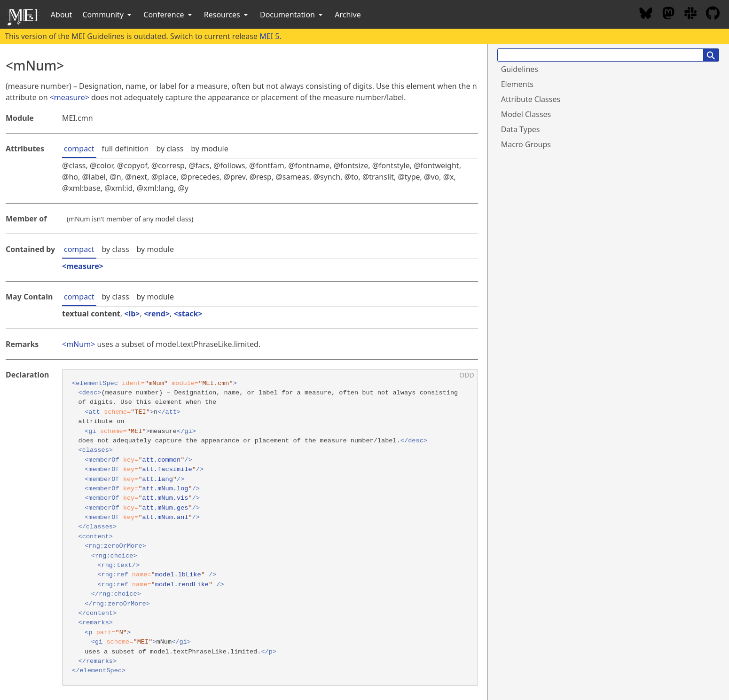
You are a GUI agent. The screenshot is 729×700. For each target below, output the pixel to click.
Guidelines (520, 69)
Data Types (521, 129)
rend (157, 314)
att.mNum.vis (165, 498)
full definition (125, 149)
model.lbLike (178, 575)
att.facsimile (167, 469)
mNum (78, 344)
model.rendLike (182, 585)
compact (79, 149)
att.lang (158, 479)
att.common (162, 460)
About (61, 15)
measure (70, 97)
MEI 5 (269, 36)
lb (132, 314)
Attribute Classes (531, 99)
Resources (227, 15)
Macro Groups (526, 144)
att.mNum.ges (165, 508)
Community (108, 15)
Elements (517, 84)
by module (209, 149)
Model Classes (526, 114)
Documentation (292, 15)
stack (188, 314)
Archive (348, 15)
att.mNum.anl (165, 517)
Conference (168, 15)
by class (170, 149)
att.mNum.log (165, 489)
